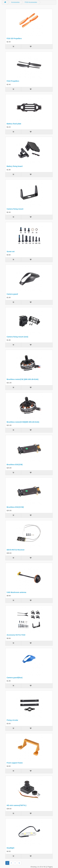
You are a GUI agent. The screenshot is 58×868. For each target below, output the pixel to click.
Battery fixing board (15, 166)
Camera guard (12, 294)
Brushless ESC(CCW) (15, 507)
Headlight (11, 848)
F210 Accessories (31, 2)
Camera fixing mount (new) (17, 337)
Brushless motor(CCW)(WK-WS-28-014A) (23, 422)
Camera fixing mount (15, 209)
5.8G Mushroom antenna (16, 592)
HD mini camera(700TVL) (17, 805)
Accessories (15, 2)
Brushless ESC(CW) (15, 465)
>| (19, 863)
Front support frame (15, 763)
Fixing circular (12, 720)
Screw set (11, 252)
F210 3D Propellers (14, 38)
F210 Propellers (13, 81)
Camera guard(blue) (15, 678)
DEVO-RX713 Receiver (16, 550)
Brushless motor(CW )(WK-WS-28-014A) (23, 379)
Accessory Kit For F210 (16, 635)
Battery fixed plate (14, 124)
